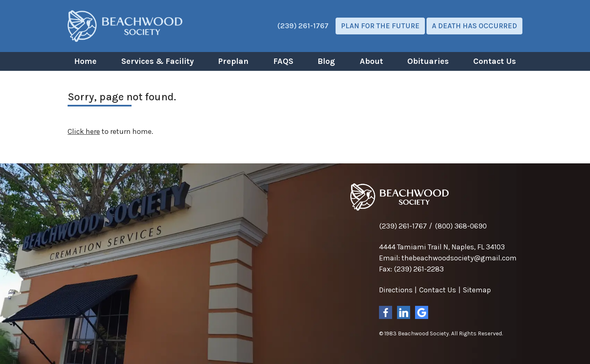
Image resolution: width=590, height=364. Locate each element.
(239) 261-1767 (303, 26)
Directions (396, 290)
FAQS (283, 61)
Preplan (233, 61)
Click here (84, 131)
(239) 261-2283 (419, 269)
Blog (326, 61)
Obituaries (428, 61)
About (371, 61)
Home (85, 61)
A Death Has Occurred (474, 26)
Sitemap (477, 290)
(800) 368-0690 (461, 226)
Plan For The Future (380, 26)
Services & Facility (158, 61)
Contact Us (495, 61)
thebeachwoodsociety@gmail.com (459, 258)
